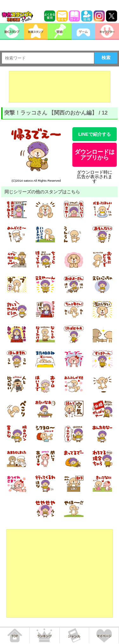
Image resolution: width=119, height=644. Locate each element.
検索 (106, 58)
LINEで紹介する (95, 134)
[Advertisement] (60, 87)
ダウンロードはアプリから (95, 155)
